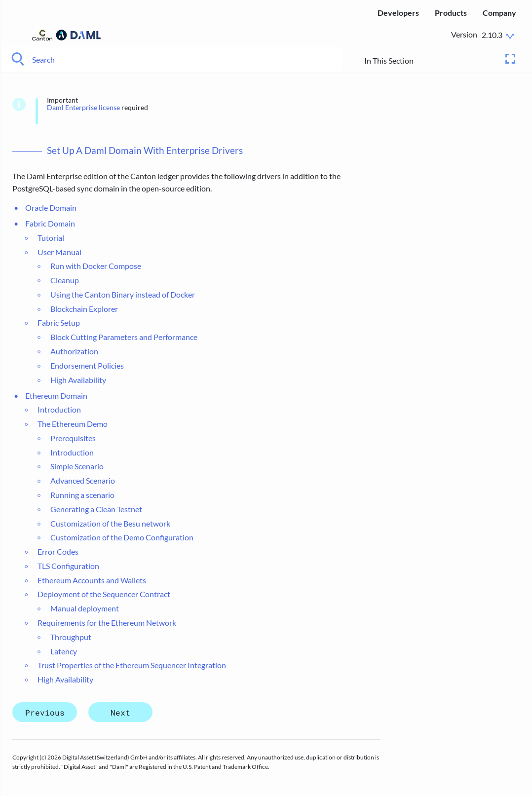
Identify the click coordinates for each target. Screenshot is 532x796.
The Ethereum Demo (73, 424)
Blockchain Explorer (84, 309)
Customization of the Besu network (110, 523)
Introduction (59, 409)
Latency (64, 651)
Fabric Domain (50, 223)
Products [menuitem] (451, 13)
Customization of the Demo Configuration (122, 537)
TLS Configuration (68, 566)
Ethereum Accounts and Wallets (92, 580)
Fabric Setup (59, 322)
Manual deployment (85, 608)
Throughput (71, 637)
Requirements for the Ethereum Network (107, 623)
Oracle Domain (51, 208)
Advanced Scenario (83, 480)
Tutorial (51, 238)
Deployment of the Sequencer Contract (104, 594)
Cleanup (65, 280)
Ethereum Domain (56, 396)
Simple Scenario (77, 466)
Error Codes (58, 551)
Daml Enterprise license (83, 107)
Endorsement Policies (87, 365)
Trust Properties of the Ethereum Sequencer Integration (132, 665)
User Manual (59, 252)
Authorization (74, 351)
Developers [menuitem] (398, 13)
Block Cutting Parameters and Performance (124, 337)
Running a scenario (82, 495)
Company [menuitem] (499, 13)
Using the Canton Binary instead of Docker (123, 294)
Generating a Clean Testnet (96, 509)
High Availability (78, 380)
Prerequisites (73, 438)
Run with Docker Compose (96, 266)
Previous (45, 712)
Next (120, 712)
